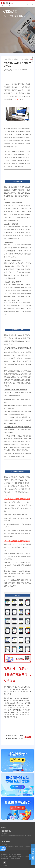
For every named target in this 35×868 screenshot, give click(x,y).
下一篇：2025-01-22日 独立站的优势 (13, 738)
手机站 (7, 712)
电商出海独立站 (25, 59)
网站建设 (26, 698)
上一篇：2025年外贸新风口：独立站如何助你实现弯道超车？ (14, 736)
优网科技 (7, 687)
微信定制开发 (25, 712)
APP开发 (14, 712)
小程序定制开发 (16, 710)
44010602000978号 (16, 857)
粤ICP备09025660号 (11, 859)
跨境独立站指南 (16, 59)
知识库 (10, 59)
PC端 (8, 705)
